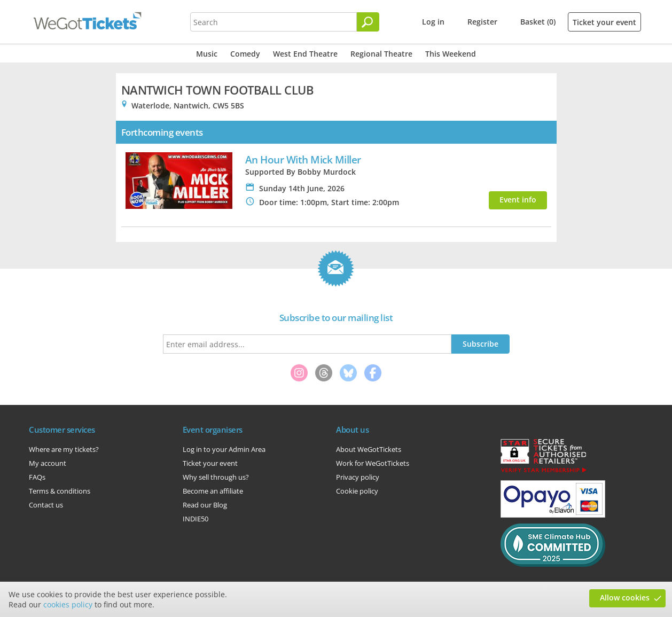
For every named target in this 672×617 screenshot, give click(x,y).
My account (48, 463)
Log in (433, 22)
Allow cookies (625, 598)
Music (207, 54)
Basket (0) (538, 22)
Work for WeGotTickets (373, 463)
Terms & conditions (60, 491)
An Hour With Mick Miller (303, 159)
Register (482, 22)
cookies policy (68, 604)
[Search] (368, 22)
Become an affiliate (213, 491)
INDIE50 (196, 519)
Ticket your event (604, 22)
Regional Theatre (381, 54)
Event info (518, 200)
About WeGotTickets (369, 449)
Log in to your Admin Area (224, 449)
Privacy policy (358, 477)
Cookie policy (357, 491)
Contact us (46, 505)
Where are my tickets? (64, 449)
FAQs (37, 477)
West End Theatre (305, 54)
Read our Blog (205, 505)
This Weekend (451, 54)
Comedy (245, 54)
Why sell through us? (216, 477)
